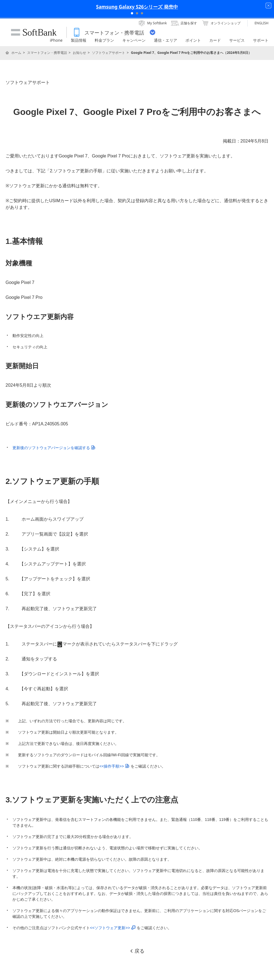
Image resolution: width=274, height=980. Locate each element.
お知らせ (79, 53)
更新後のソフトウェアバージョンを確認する (54, 448)
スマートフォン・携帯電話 (47, 53)
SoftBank (34, 32)
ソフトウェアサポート (108, 53)
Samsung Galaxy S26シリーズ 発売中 (137, 7)
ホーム (16, 53)
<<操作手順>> (114, 766)
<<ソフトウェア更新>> (113, 928)
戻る (137, 951)
